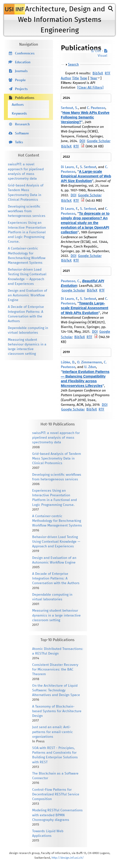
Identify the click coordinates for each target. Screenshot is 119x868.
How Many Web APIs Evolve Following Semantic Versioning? (85, 117)
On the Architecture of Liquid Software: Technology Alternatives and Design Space (56, 690)
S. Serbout (88, 167)
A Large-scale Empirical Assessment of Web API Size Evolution (86, 176)
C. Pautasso (96, 108)
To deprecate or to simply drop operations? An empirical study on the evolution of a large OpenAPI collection (85, 223)
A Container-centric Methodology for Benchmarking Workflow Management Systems (57, 521)
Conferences (25, 53)
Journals (21, 71)
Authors (18, 105)
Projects (21, 89)
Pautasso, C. (71, 281)
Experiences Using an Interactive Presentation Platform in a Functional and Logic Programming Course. (27, 232)
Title (76, 78)
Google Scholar (99, 141)
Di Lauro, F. (69, 167)
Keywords (19, 114)
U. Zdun (90, 367)
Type (84, 78)
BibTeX (98, 73)
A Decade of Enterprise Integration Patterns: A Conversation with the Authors (56, 579)
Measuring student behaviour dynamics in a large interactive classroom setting (56, 615)
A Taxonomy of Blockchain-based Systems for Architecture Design (57, 711)
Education (23, 62)
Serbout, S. (69, 108)
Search (73, 65)
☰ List (96, 51)
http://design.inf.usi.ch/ (68, 858)
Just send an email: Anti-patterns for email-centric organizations (53, 732)
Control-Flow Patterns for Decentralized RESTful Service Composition (56, 794)
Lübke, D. (68, 362)
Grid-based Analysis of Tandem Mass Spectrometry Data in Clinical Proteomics (57, 459)
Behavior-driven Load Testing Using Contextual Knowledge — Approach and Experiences (56, 542)
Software (22, 133)
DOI (82, 141)
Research (22, 124)
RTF (108, 73)
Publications (25, 98)
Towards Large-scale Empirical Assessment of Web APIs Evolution (85, 308)
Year (94, 78)
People (20, 80)
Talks (19, 142)
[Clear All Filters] (90, 88)
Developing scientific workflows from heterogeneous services (27, 211)
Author (66, 78)
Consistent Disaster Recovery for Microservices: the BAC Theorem (55, 670)
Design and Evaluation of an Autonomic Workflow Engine (27, 295)
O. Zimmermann (89, 362)
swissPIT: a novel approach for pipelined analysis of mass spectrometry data (56, 438)
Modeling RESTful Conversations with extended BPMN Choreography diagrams (57, 815)
